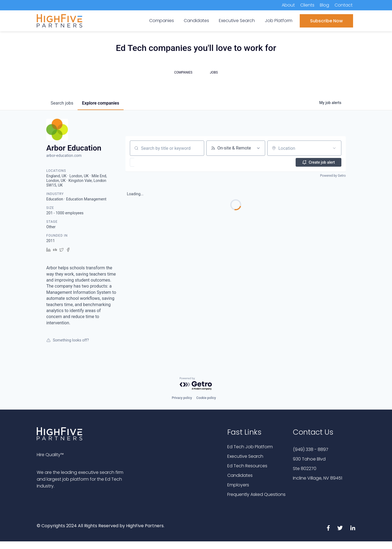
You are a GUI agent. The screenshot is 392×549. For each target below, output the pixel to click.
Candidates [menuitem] (196, 21)
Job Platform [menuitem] (279, 21)
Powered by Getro (333, 176)
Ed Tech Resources (247, 466)
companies (100, 103)
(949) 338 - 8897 (311, 449)
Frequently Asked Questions (256, 494)
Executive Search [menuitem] (237, 21)
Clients (307, 5)
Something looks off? (68, 340)
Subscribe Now (326, 21)
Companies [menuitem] (162, 21)
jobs (62, 103)
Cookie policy (206, 398)
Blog (324, 5)
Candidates (240, 475)
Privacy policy (182, 398)
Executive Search (245, 456)
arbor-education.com (64, 155)
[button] (148, 162)
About (288, 5)
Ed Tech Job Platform (250, 447)
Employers (238, 485)
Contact (344, 5)
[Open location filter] (334, 148)
